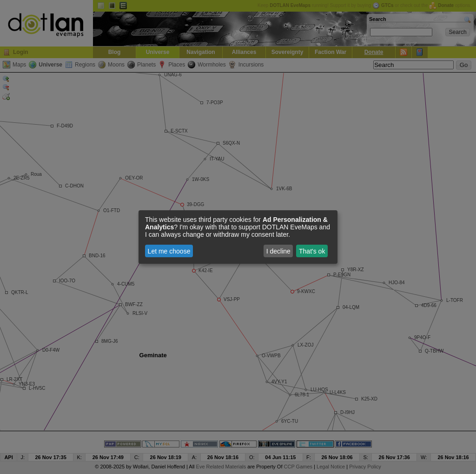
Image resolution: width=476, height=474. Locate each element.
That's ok (312, 251)
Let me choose (169, 251)
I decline (278, 251)
